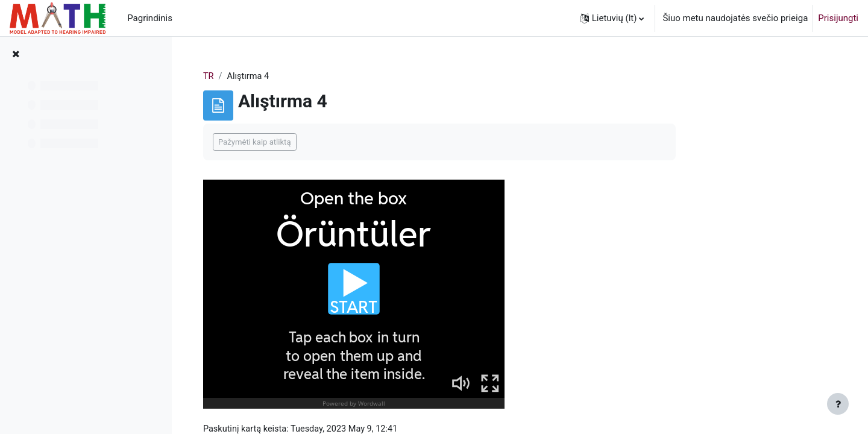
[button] (612, 18)
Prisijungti (838, 18)
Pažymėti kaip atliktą (326, 143)
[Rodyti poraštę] (838, 404)
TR (280, 77)
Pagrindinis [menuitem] (150, 18)
